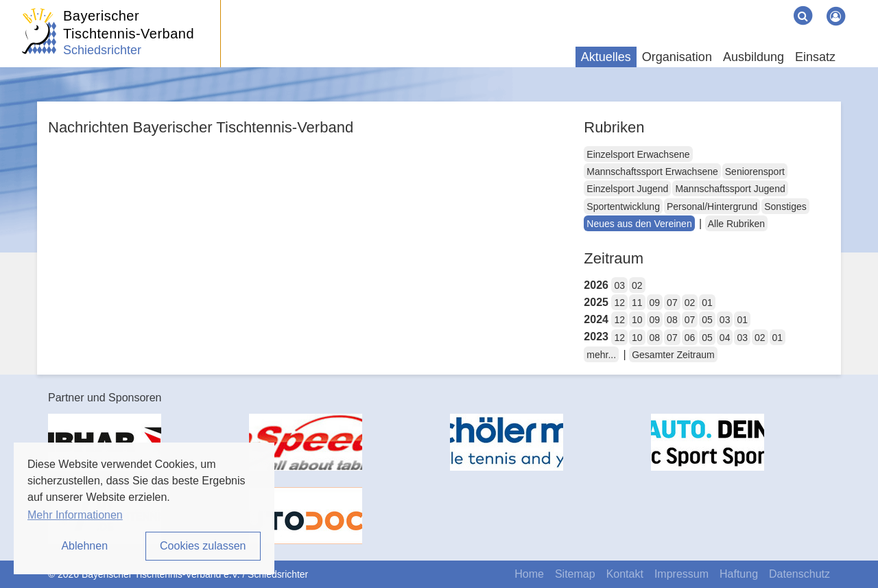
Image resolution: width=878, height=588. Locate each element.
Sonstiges (785, 207)
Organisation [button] (677, 57)
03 (619, 285)
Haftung (739, 574)
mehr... (601, 355)
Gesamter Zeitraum (673, 355)
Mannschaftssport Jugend (730, 189)
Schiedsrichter (102, 50)
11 (637, 303)
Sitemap (575, 574)
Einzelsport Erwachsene (638, 154)
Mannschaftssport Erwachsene (652, 172)
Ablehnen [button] (84, 546)
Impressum (681, 574)
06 (690, 338)
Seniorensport (755, 172)
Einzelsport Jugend (627, 189)
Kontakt (625, 574)
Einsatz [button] (815, 57)
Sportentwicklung (623, 207)
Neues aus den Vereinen (639, 224)
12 (619, 303)
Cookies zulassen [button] (203, 546)
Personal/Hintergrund (712, 207)
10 (637, 320)
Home (529, 574)
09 (655, 303)
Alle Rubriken (736, 224)
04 (725, 338)
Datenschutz (799, 574)
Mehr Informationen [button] (75, 515)
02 (637, 285)
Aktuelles (606, 57)
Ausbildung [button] (754, 57)
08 (672, 320)
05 (707, 320)
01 (707, 303)
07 (672, 303)
